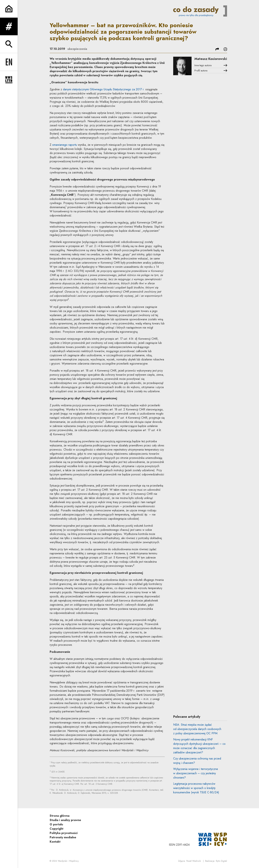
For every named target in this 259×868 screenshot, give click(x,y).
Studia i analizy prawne (65, 820)
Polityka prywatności (64, 833)
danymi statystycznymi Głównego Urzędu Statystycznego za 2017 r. (104, 89)
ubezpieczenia (77, 49)
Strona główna (60, 816)
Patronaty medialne (63, 837)
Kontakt (55, 842)
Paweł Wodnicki (194, 861)
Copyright (56, 829)
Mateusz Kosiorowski (211, 59)
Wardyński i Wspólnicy (68, 861)
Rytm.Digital (221, 861)
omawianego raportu (65, 145)
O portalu (56, 824)
